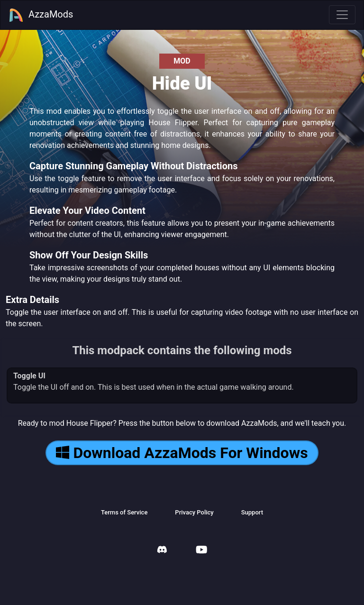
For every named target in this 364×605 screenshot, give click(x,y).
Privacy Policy (194, 512)
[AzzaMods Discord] (162, 551)
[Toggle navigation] (342, 15)
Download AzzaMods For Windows (182, 453)
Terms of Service (124, 512)
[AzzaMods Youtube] (201, 551)
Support (252, 512)
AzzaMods (41, 15)
